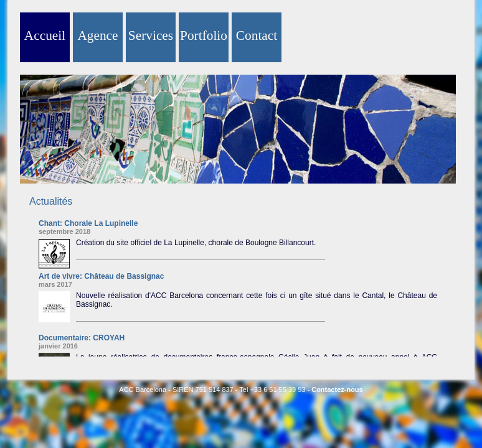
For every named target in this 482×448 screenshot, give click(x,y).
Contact (257, 35)
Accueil (45, 35)
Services (151, 35)
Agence (97, 35)
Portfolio (204, 35)
